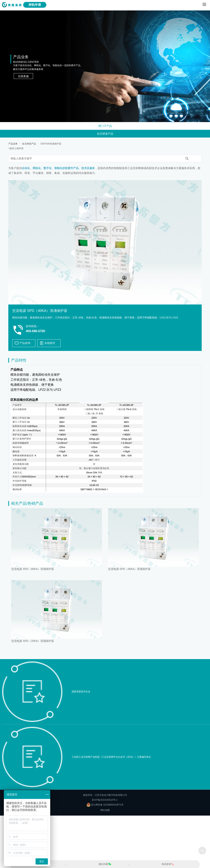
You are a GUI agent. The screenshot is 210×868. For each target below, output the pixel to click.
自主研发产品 (105, 134)
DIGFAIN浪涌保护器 (51, 144)
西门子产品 (105, 126)
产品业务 (13, 144)
